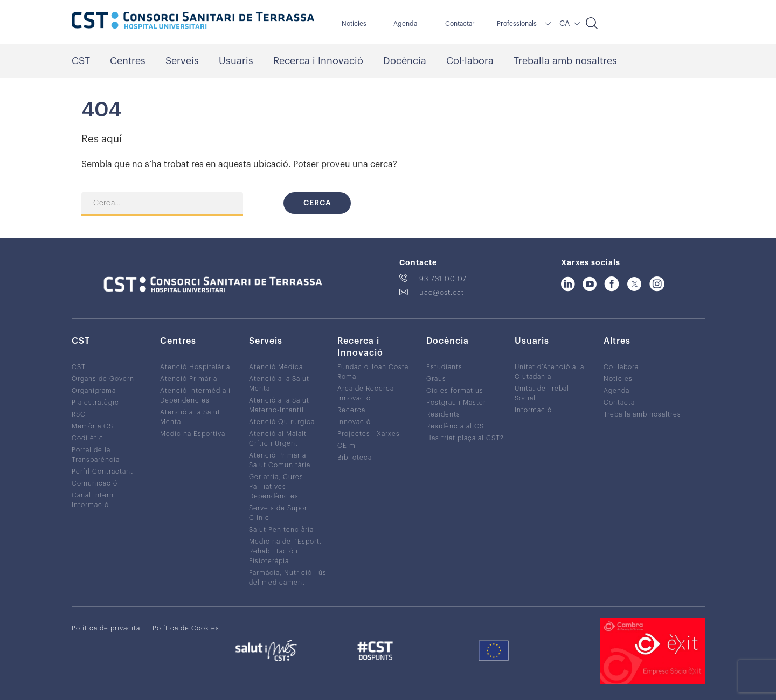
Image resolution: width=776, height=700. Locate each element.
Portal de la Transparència (96, 455)
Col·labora (470, 61)
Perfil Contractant (102, 472)
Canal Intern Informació (93, 500)
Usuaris (236, 61)
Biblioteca (355, 458)
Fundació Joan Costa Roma (373, 372)
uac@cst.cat (442, 292)
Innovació (354, 422)
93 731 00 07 (443, 279)
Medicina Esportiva (193, 434)
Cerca (317, 203)
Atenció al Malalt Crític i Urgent (278, 439)
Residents (443, 414)
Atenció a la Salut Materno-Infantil (279, 405)
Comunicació (95, 483)
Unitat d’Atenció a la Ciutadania (549, 372)
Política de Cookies (186, 628)
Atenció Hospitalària (195, 367)
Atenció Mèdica (276, 367)
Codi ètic (88, 438)
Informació (533, 410)
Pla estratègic (95, 403)
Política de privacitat (107, 628)
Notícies (354, 24)
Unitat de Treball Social (543, 393)
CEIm (347, 446)
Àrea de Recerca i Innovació (368, 393)
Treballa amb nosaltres (565, 61)
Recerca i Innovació (318, 61)
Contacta (619, 403)
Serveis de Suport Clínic (279, 513)
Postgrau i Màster (456, 403)
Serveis (182, 61)
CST (81, 61)
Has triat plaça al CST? (465, 438)
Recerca (351, 410)
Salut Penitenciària (281, 530)
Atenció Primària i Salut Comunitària (280, 460)
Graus (436, 379)
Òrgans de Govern (103, 379)
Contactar (460, 24)
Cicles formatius (455, 391)
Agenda (405, 24)
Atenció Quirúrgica (282, 422)
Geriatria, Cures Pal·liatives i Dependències (276, 487)
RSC (79, 414)
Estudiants (444, 367)
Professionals (517, 24)
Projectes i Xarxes (369, 434)
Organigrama (94, 391)
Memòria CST (95, 426)
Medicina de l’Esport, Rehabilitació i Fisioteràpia (285, 551)
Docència (405, 61)
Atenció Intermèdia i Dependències (195, 396)
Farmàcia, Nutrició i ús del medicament (288, 578)
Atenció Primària (189, 379)
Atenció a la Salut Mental (190, 417)
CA (564, 24)
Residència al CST (457, 426)
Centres (128, 61)
